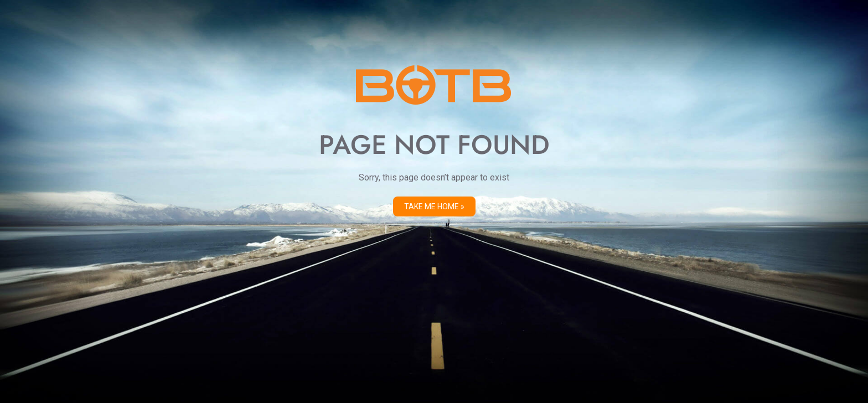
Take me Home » (434, 206)
